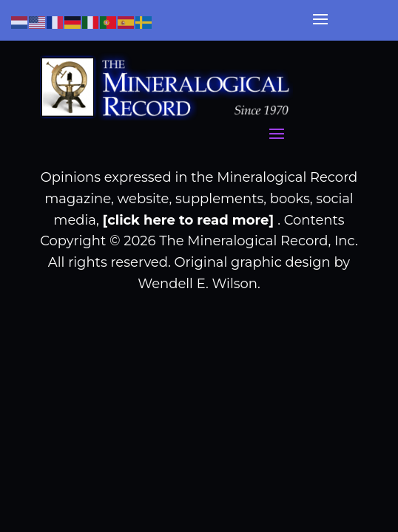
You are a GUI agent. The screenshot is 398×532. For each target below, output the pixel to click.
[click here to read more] (190, 220)
